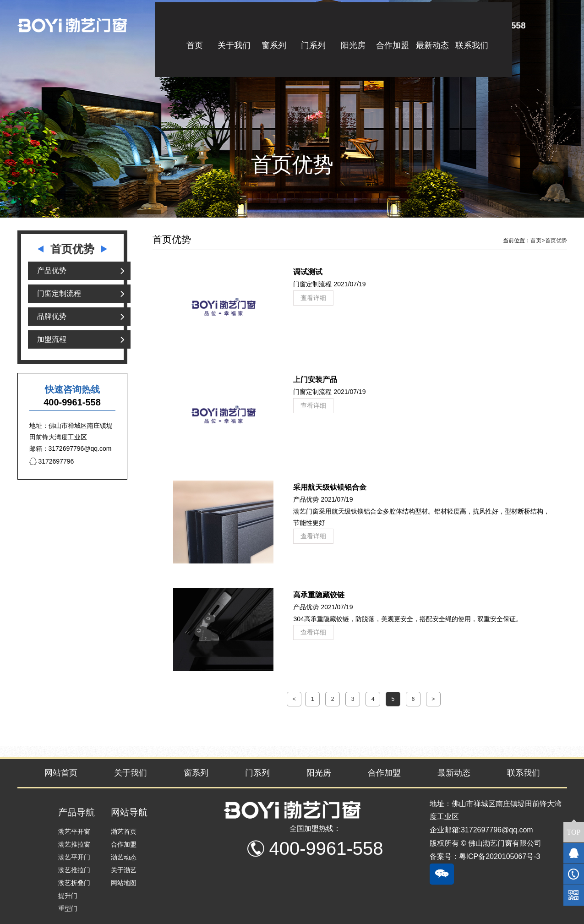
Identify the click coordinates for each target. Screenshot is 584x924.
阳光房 (319, 773)
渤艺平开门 (74, 857)
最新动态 (454, 773)
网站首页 (61, 773)
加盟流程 (52, 339)
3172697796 (52, 461)
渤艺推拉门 (74, 870)
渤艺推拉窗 (74, 844)
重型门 (68, 908)
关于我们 (131, 773)
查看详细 (313, 298)
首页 (538, 241)
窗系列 (196, 773)
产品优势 (52, 271)
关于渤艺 (124, 870)
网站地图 (124, 883)
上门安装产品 (315, 379)
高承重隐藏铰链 (319, 595)
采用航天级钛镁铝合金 (330, 487)
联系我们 (524, 773)
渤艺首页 (124, 831)
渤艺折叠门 (74, 883)
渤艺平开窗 (74, 831)
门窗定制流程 (59, 293)
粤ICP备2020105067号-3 (500, 856)
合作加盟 (384, 773)
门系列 (257, 773)
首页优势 (556, 241)
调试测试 (308, 272)
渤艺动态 (124, 857)
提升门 (68, 896)
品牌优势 (52, 316)
